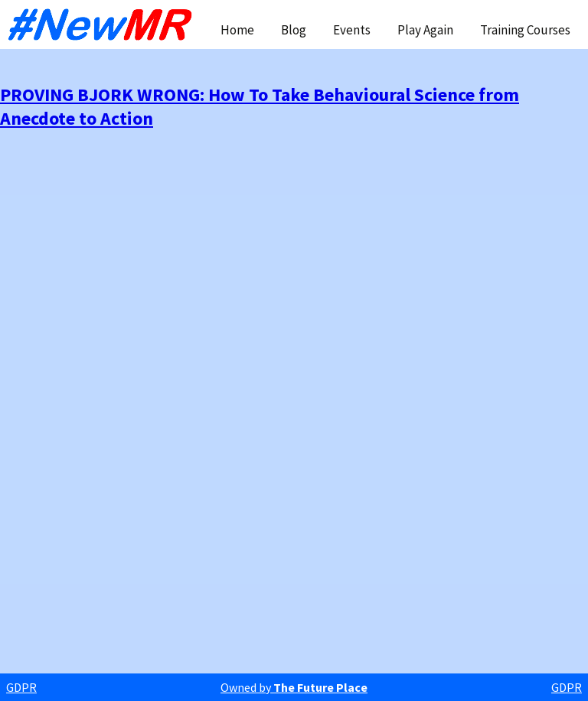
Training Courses (525, 30)
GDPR (21, 687)
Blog (294, 30)
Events (352, 30)
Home (237, 30)
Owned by (294, 687)
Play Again (425, 30)
